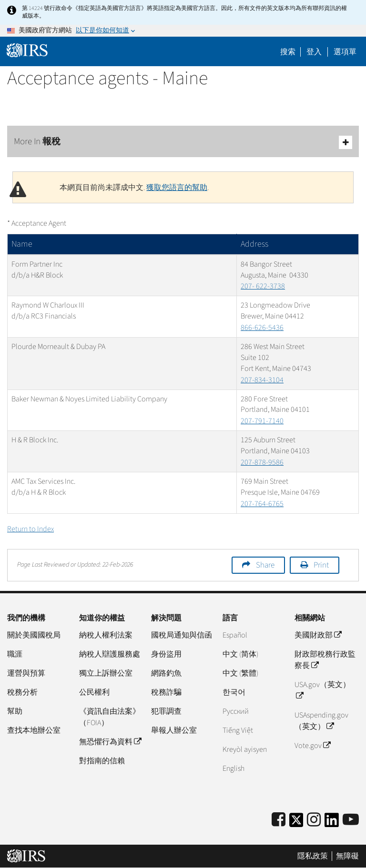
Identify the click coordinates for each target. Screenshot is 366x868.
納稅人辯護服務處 (110, 654)
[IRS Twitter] (296, 823)
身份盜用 (166, 654)
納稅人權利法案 (106, 635)
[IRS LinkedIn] (332, 823)
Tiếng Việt (238, 730)
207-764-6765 (262, 504)
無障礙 (347, 856)
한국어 (234, 692)
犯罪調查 (166, 711)
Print (321, 565)
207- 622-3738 (263, 286)
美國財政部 (318, 635)
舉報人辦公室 (174, 730)
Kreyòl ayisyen (245, 749)
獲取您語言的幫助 (177, 188)
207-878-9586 (262, 462)
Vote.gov (312, 746)
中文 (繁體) (240, 673)
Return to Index (30, 529)
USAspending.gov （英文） (321, 721)
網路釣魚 (166, 673)
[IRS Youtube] (351, 820)
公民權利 (94, 692)
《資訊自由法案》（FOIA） (110, 717)
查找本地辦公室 (34, 730)
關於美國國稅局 (34, 635)
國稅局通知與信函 (182, 635)
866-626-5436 (262, 328)
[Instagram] (314, 820)
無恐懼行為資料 (110, 742)
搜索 (288, 52)
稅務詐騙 (166, 692)
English (234, 768)
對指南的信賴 (102, 761)
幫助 (15, 711)
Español (235, 635)
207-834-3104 (262, 380)
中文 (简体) (240, 654)
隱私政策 (313, 856)
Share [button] (265, 565)
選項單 (345, 52)
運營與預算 (26, 673)
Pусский (236, 711)
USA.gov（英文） (322, 690)
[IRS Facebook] (279, 820)
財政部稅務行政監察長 (325, 660)
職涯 (15, 654)
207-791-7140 (262, 421)
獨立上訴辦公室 (106, 673)
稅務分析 (22, 692)
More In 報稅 (183, 142)
